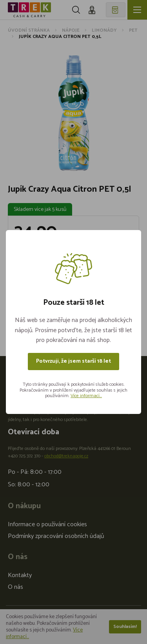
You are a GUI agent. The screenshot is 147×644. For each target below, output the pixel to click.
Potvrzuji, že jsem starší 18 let (73, 361)
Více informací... (86, 396)
